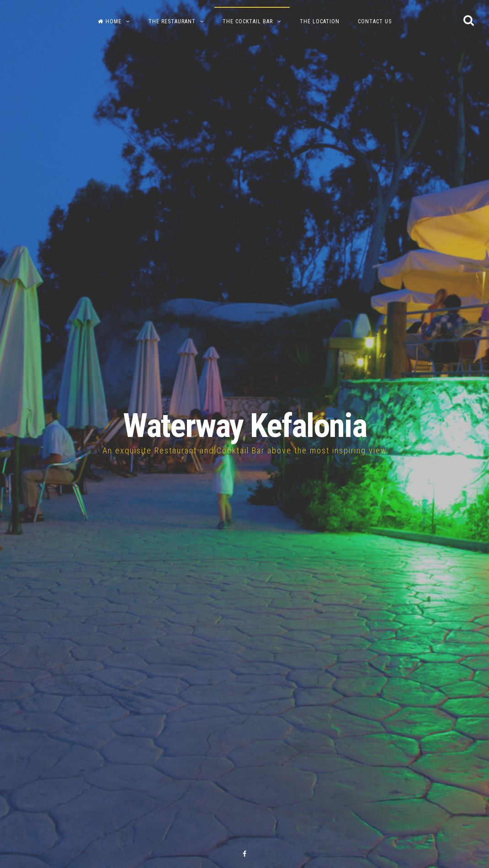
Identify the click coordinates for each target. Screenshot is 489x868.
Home (110, 21)
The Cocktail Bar (248, 21)
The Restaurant (172, 21)
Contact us (375, 21)
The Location (320, 21)
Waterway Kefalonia (245, 426)
